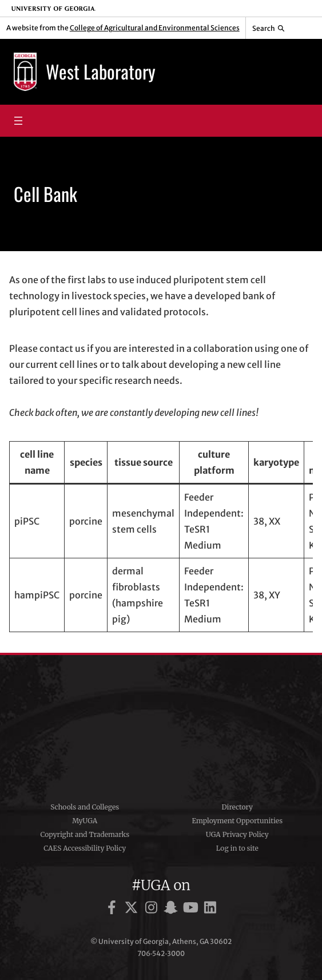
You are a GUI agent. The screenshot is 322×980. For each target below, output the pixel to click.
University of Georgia (161, 724)
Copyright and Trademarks (85, 834)
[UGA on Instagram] (153, 909)
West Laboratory (101, 71)
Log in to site (237, 848)
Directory (237, 807)
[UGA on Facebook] (114, 909)
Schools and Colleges (85, 807)
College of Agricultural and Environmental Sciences (155, 28)
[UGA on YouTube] (192, 909)
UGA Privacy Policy (237, 834)
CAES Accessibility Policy (85, 848)
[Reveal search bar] (269, 28)
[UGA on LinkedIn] (210, 909)
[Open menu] (18, 121)
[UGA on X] (133, 909)
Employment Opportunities (237, 821)
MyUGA (85, 821)
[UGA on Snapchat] (172, 909)
